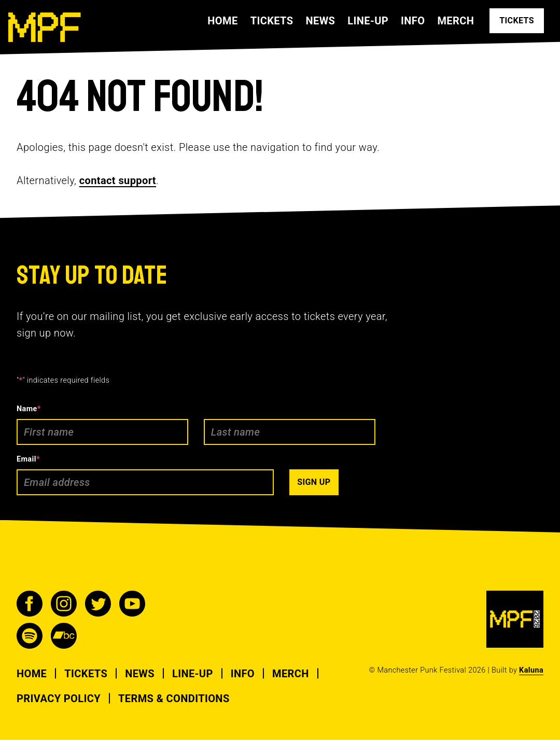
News (320, 21)
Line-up (368, 21)
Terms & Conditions (174, 699)
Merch (456, 21)
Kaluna (531, 670)
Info (413, 21)
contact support (118, 180)
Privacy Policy (59, 699)
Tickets (272, 21)
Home (222, 21)
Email (28, 459)
